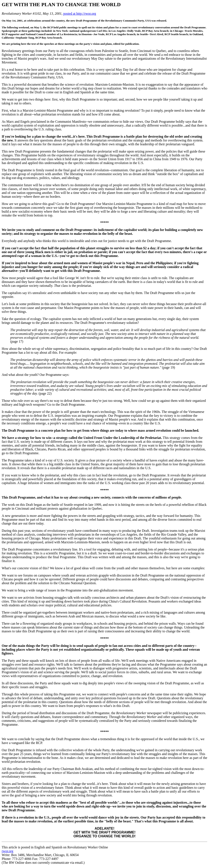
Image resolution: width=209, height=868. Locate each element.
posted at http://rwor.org (80, 14)
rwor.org (7, 851)
